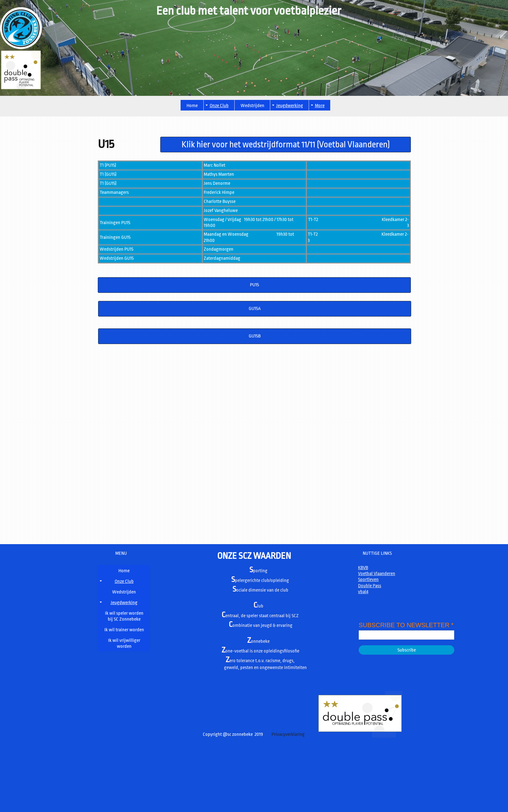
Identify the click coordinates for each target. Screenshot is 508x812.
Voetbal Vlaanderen (377, 574)
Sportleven (368, 580)
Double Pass (370, 586)
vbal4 (363, 592)
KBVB (363, 568)
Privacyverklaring (288, 734)
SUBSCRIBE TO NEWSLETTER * (406, 625)
